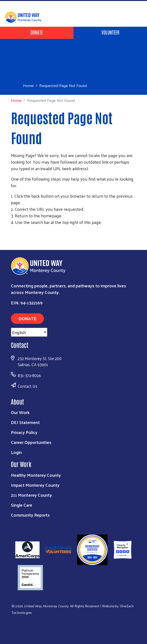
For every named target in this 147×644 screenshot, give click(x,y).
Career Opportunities (31, 442)
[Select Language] (29, 332)
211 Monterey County (31, 495)
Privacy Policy (24, 432)
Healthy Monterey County (36, 475)
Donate (37, 32)
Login (16, 452)
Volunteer (110, 32)
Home (28, 85)
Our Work (20, 412)
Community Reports (30, 515)
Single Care (22, 505)
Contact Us (28, 386)
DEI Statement (25, 422)
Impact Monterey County (35, 485)
